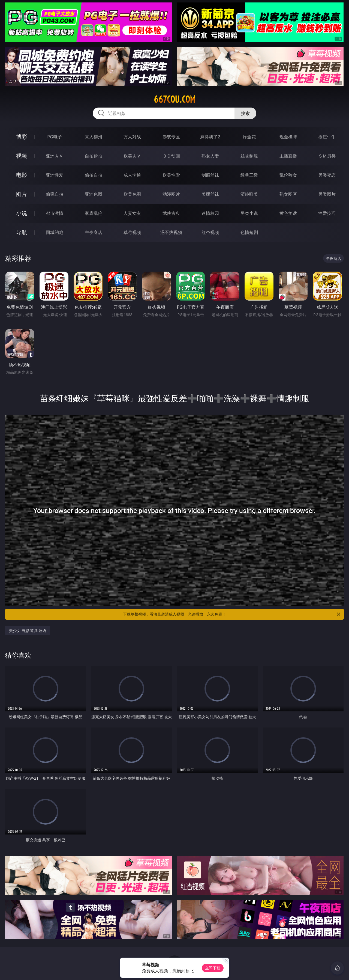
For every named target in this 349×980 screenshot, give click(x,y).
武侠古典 (171, 213)
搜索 (245, 113)
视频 (22, 156)
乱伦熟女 (288, 175)
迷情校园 (210, 213)
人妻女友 (132, 213)
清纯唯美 (249, 194)
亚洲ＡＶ (55, 156)
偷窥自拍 (55, 194)
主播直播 (288, 156)
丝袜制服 (249, 156)
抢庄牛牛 (327, 137)
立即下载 (213, 968)
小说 (22, 213)
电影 (22, 175)
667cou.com (174, 99)
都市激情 (55, 213)
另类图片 (327, 194)
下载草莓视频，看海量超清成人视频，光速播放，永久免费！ (232, 614)
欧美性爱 (171, 175)
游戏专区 (171, 137)
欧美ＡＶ (132, 156)
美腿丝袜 (210, 194)
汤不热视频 (171, 232)
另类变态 (327, 175)
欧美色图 (132, 194)
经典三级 (249, 175)
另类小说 (249, 213)
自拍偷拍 (94, 156)
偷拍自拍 (94, 175)
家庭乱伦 (94, 213)
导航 (22, 232)
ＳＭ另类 (327, 156)
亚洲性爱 (55, 175)
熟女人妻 (210, 156)
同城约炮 (55, 232)
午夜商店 (94, 232)
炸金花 (249, 137)
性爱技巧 (327, 213)
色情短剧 (249, 232)
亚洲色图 (94, 194)
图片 (22, 194)
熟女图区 (288, 194)
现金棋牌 (288, 137)
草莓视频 (132, 232)
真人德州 (94, 137)
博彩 (22, 137)
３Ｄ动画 (171, 156)
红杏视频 (210, 232)
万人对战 (132, 137)
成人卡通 (132, 175)
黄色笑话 (288, 213)
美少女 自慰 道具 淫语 (28, 630)
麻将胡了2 (210, 137)
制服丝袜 (210, 175)
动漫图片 (171, 194)
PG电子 (54, 137)
